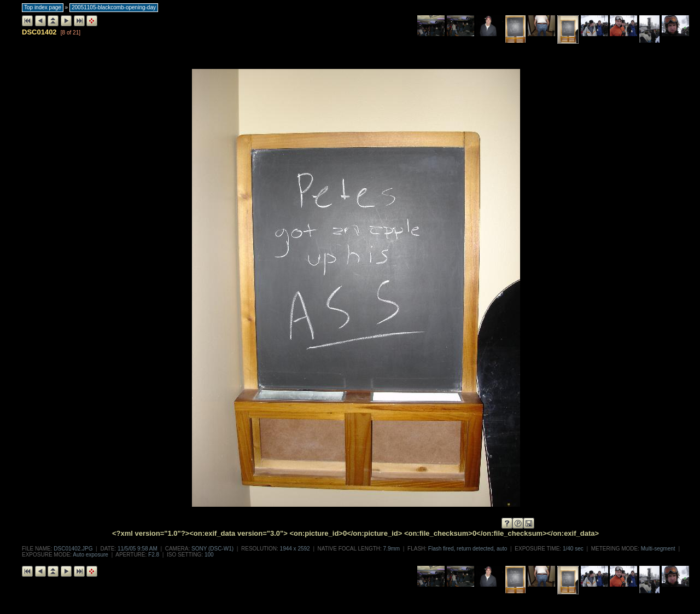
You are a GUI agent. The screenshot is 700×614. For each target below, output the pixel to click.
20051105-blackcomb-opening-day (114, 7)
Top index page (43, 7)
